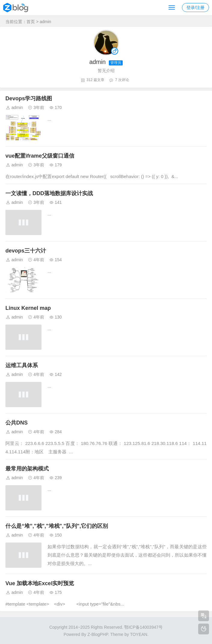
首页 (31, 22)
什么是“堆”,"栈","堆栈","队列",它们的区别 (57, 526)
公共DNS (17, 423)
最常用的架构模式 (27, 469)
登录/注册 (195, 8)
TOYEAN (138, 634)
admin (17, 107)
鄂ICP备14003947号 (143, 627)
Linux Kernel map (28, 308)
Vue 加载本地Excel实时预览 (40, 583)
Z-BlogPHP (98, 634)
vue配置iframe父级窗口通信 (40, 156)
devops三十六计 (26, 251)
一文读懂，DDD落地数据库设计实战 (49, 193)
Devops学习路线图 (29, 98)
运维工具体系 (22, 365)
